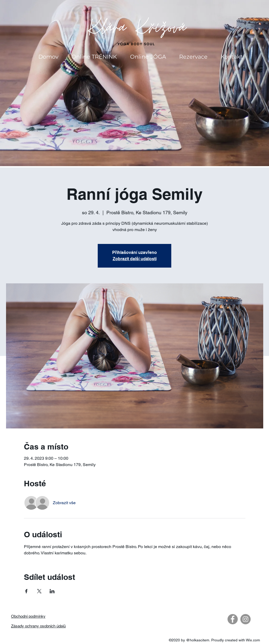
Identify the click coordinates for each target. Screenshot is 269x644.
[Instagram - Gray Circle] (245, 619)
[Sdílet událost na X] (39, 591)
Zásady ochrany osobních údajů (38, 626)
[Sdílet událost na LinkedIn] (52, 591)
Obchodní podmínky (28, 616)
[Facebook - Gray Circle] (233, 619)
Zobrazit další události (135, 259)
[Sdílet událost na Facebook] (26, 591)
